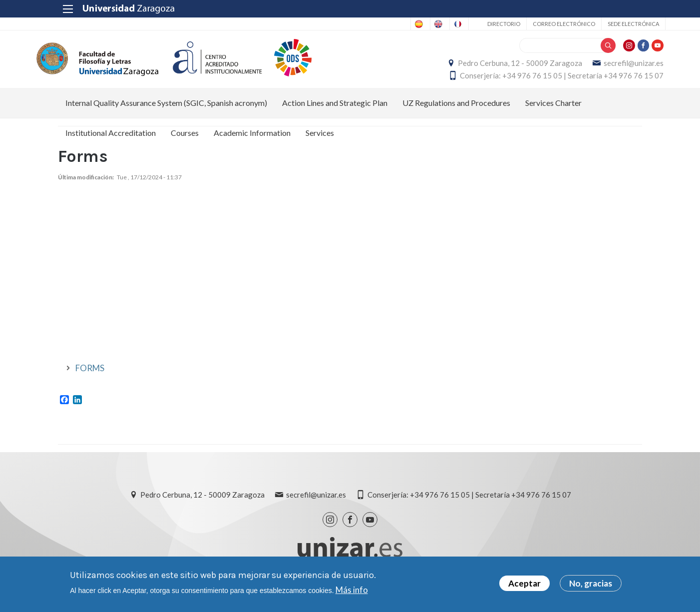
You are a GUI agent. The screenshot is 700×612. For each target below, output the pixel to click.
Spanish (353, 24)
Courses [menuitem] (185, 143)
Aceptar (525, 583)
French (431, 24)
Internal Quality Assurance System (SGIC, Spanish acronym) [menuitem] (166, 113)
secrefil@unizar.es (612, 68)
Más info (352, 590)
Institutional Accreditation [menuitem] (111, 143)
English (392, 24)
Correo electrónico (540, 24)
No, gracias (591, 583)
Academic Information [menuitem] (252, 143)
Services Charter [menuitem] (553, 113)
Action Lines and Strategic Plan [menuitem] (335, 113)
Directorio (480, 24)
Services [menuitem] (320, 143)
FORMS (90, 378)
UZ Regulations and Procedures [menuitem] (456, 113)
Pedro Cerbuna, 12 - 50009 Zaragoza (499, 68)
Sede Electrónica (610, 24)
